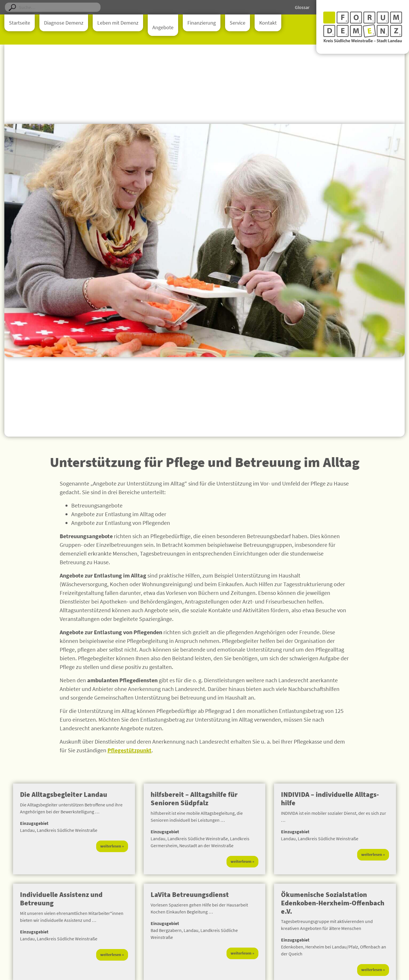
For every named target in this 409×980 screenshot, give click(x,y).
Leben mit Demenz (118, 23)
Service (238, 23)
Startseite (20, 23)
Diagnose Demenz (64, 23)
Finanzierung (202, 23)
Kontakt (268, 23)
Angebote (163, 27)
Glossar (302, 7)
